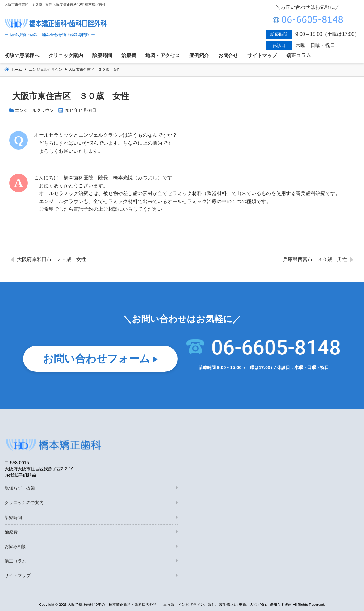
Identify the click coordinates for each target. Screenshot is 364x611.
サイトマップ (18, 575)
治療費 (11, 532)
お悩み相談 (15, 546)
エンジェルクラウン (34, 110)
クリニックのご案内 (24, 503)
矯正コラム (15, 561)
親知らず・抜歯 (20, 488)
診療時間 (13, 517)
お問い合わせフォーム (96, 359)
